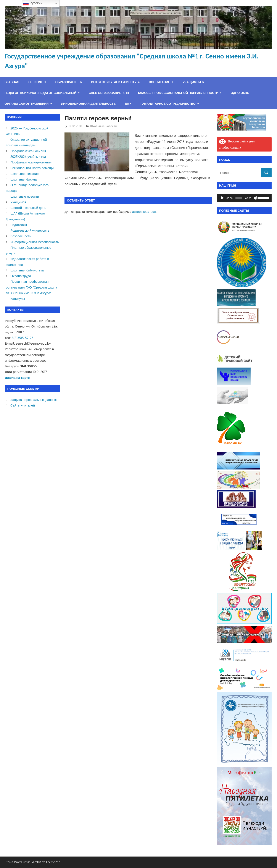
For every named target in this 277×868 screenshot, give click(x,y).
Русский (33, 3)
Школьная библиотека (27, 270)
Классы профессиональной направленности (178, 93)
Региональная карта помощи (32, 168)
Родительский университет (31, 230)
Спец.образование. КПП (109, 93)
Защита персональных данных (34, 400)
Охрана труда (21, 276)
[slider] (239, 198)
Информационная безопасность (35, 242)
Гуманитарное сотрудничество (168, 104)
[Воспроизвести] (222, 198)
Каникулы (18, 299)
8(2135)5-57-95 (23, 338)
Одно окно (240, 93)
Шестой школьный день (28, 208)
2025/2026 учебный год (28, 157)
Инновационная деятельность (88, 104)
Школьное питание (25, 174)
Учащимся (192, 82)
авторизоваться (144, 212)
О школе (36, 82)
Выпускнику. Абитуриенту (114, 82)
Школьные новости (103, 126)
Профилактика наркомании (31, 162)
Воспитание (159, 82)
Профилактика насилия (28, 151)
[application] (244, 198)
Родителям (19, 225)
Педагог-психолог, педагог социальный (40, 93)
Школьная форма (24, 179)
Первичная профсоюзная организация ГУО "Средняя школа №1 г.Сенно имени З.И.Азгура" (31, 287)
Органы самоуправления (27, 104)
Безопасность (21, 236)
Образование (67, 82)
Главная (12, 82)
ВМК (128, 104)
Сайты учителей (23, 405)
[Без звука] (256, 198)
